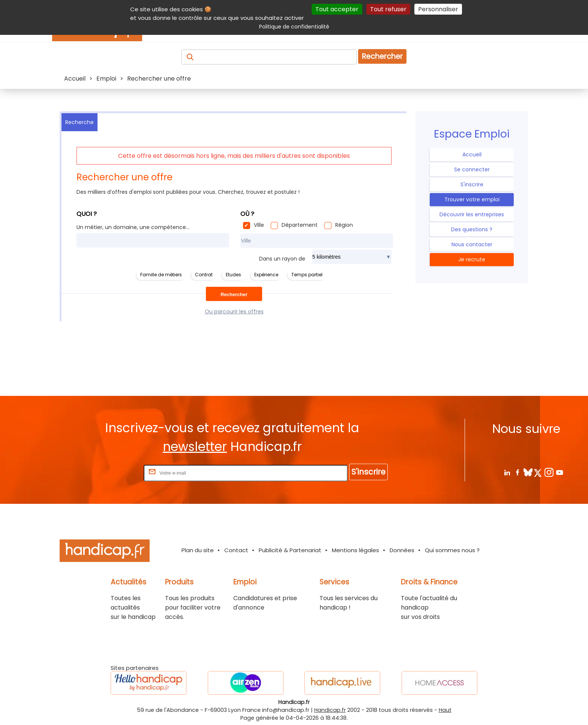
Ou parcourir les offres (234, 312)
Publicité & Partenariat (290, 550)
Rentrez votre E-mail (112, 473)
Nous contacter (472, 244)
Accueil (472, 154)
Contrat (204, 275)
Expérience (266, 275)
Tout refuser (388, 9)
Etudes (233, 275)
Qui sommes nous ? (452, 550)
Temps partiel (307, 275)
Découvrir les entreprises (472, 214)
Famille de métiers (161, 275)
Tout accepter (337, 9)
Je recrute (472, 259)
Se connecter (472, 169)
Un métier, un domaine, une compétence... (133, 227)
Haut (445, 710)
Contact (236, 550)
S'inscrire (472, 184)
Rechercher (382, 56)
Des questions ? (472, 229)
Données (402, 550)
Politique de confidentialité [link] (294, 27)
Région (344, 225)
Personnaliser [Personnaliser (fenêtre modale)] (438, 9)
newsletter (195, 447)
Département (300, 225)
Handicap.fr (330, 710)
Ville (259, 225)
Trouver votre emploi (472, 199)
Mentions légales (355, 550)
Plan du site (198, 550)
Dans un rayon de (282, 259)
